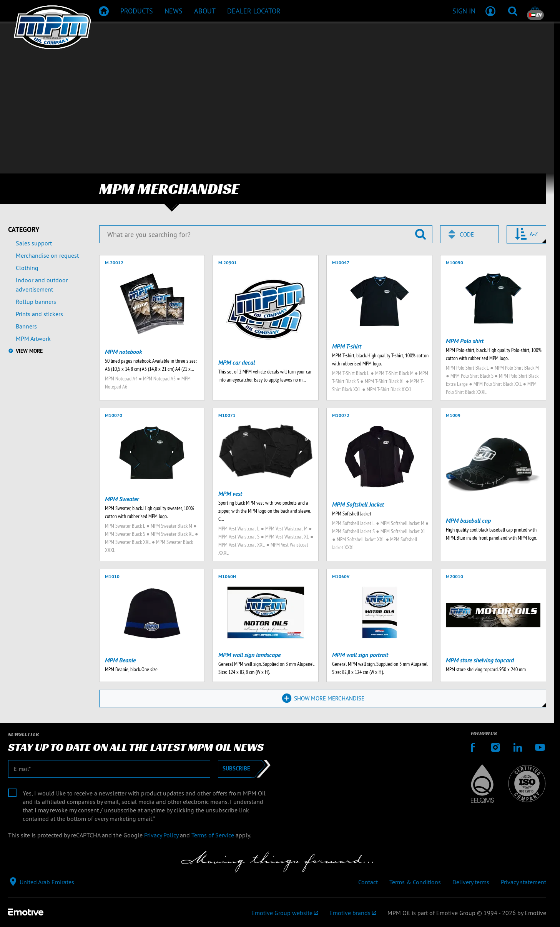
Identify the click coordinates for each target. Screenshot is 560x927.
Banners (26, 326)
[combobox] (469, 234)
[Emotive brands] (353, 913)
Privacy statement (523, 882)
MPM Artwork (33, 338)
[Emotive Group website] (285, 913)
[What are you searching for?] (266, 234)
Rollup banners (36, 302)
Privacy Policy (161, 835)
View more (29, 351)
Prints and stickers (39, 314)
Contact (368, 882)
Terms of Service (213, 835)
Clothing (27, 268)
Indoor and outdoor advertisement (42, 285)
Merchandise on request (47, 255)
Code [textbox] (467, 234)
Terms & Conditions (415, 882)
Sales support (34, 243)
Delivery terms (471, 882)
